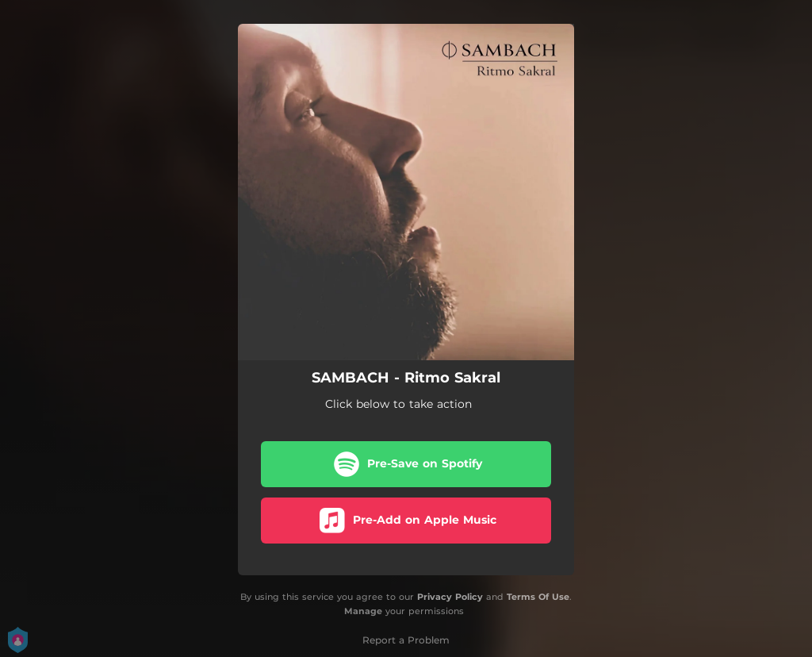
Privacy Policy (450, 597)
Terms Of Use (538, 597)
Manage (363, 612)
